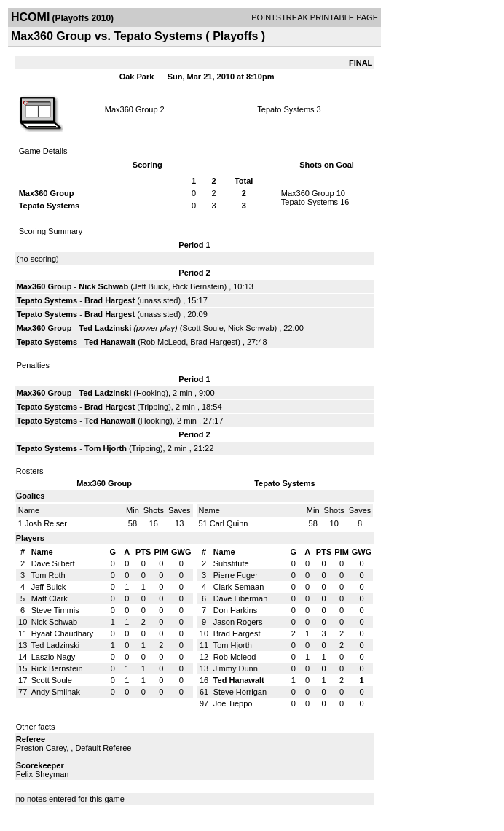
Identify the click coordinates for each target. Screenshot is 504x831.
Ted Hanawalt (110, 342)
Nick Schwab (103, 286)
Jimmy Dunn (236, 668)
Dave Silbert (53, 563)
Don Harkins (236, 610)
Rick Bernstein (198, 286)
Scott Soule (203, 328)
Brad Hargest (110, 300)
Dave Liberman (241, 598)
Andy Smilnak (56, 692)
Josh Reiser (46, 523)
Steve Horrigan (240, 692)
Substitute (231, 563)
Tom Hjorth (106, 448)
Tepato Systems (286, 109)
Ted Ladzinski (105, 328)
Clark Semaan (239, 587)
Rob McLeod (163, 342)
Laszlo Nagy (54, 657)
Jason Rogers (238, 622)
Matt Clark (50, 598)
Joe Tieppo (233, 703)
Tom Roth (48, 575)
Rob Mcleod (235, 657)
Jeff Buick (151, 286)
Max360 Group (131, 109)
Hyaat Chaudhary (63, 633)
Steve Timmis (55, 610)
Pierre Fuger (236, 575)
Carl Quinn (229, 523)
